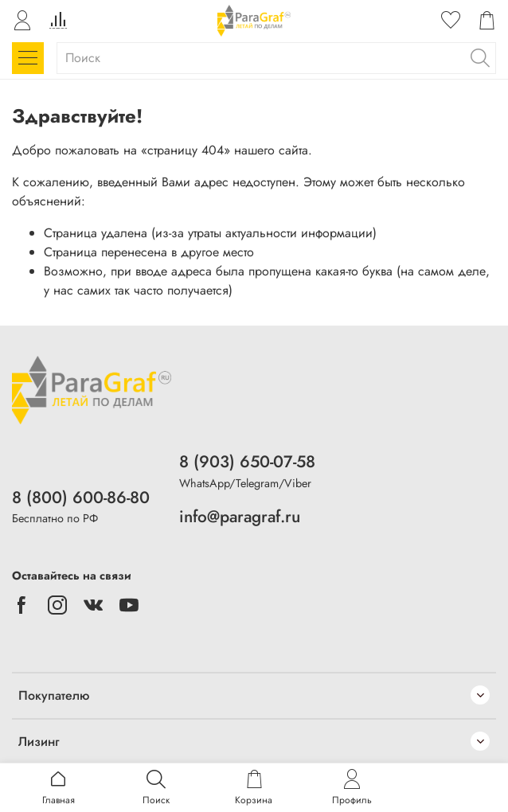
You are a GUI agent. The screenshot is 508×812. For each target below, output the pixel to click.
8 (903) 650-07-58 (247, 462)
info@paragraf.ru (240, 517)
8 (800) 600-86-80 (81, 498)
